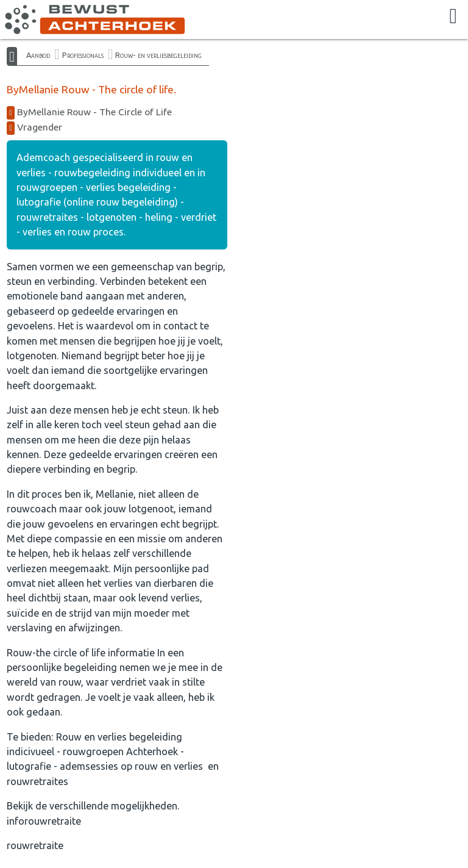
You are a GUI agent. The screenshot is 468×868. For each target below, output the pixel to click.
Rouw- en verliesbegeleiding (158, 55)
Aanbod (38, 55)
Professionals (83, 55)
